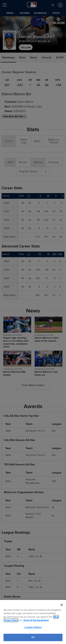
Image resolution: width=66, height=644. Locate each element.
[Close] (62, 605)
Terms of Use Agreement (36, 620)
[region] (33, 622)
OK (33, 637)
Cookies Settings (33, 627)
